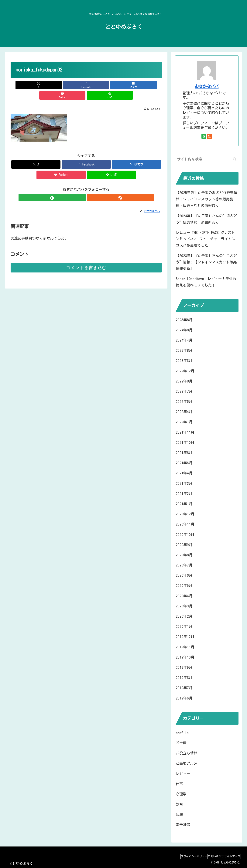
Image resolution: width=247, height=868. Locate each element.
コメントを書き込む (86, 257)
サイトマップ (231, 856)
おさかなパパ (207, 86)
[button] (235, 159)
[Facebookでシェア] (61, 85)
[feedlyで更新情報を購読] (82, 187)
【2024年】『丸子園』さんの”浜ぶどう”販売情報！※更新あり (206, 219)
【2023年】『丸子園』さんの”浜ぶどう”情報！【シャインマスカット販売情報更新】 (206, 262)
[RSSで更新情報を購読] (91, 187)
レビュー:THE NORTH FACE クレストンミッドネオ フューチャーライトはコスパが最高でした (205, 239)
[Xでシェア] (35, 85)
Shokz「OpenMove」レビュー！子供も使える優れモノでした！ (206, 282)
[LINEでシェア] (137, 85)
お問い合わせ (211, 856)
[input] (207, 159)
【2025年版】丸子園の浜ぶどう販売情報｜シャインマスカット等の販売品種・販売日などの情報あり (206, 199)
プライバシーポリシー (186, 856)
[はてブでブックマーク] (86, 85)
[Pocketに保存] (111, 85)
